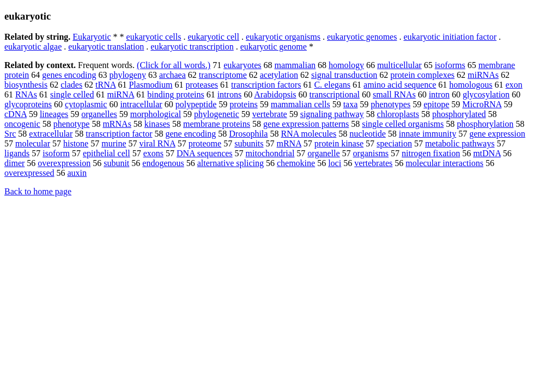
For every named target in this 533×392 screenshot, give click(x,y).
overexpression (64, 163)
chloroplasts (398, 114)
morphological (156, 114)
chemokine (296, 163)
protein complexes (422, 75)
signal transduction (344, 75)
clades (71, 85)
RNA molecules (308, 134)
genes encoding (69, 75)
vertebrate (270, 114)
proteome (205, 143)
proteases (202, 85)
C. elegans (332, 85)
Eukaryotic (92, 37)
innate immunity (428, 134)
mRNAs (117, 124)
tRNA (105, 85)
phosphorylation (485, 124)
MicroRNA (482, 104)
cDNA (16, 114)
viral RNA (158, 143)
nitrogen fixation (431, 153)
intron (439, 94)
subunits (249, 143)
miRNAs (483, 75)
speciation (394, 143)
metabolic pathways (460, 143)
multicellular (399, 65)
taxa (351, 104)
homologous (471, 85)
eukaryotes (242, 65)
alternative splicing (231, 163)
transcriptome (223, 75)
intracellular (141, 104)
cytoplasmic (86, 104)
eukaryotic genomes (362, 37)
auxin (77, 173)
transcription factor (119, 134)
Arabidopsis (275, 94)
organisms (371, 153)
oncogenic (22, 124)
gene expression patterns (306, 124)
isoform (56, 153)
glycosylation (486, 94)
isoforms (450, 65)
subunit (116, 163)
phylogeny (128, 75)
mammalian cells (301, 104)
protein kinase (339, 143)
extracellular (51, 134)
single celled (72, 94)
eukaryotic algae (33, 47)
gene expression (497, 134)
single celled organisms (403, 124)
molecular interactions (444, 163)
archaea (172, 75)
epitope (436, 104)
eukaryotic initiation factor (450, 37)
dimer (14, 163)
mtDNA (487, 153)
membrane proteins (217, 124)
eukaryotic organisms (283, 37)
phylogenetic (217, 114)
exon (514, 85)
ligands (17, 153)
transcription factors (266, 85)
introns (229, 94)
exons (153, 153)
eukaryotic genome (274, 47)
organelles (99, 114)
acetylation (279, 75)
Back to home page (38, 191)
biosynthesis (26, 85)
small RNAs (394, 94)
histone (76, 143)
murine (114, 143)
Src (10, 134)
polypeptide (196, 104)
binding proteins (175, 94)
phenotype (72, 124)
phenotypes (390, 104)
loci (335, 163)
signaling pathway (332, 114)
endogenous (163, 163)
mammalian (295, 65)
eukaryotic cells (154, 37)
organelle (323, 153)
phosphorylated (459, 114)
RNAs (26, 94)
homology (346, 65)
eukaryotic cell (213, 37)
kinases (157, 124)
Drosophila (248, 134)
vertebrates (373, 163)
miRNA (120, 94)
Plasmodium (150, 85)
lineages (54, 114)
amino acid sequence (400, 85)
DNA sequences (205, 153)
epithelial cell (107, 153)
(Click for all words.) (174, 65)
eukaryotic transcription (192, 47)
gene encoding (190, 134)
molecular (33, 143)
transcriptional (335, 94)
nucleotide (368, 134)
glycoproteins (28, 104)
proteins (244, 104)
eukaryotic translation (106, 47)
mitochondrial (270, 153)
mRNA (289, 143)
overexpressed (29, 173)
